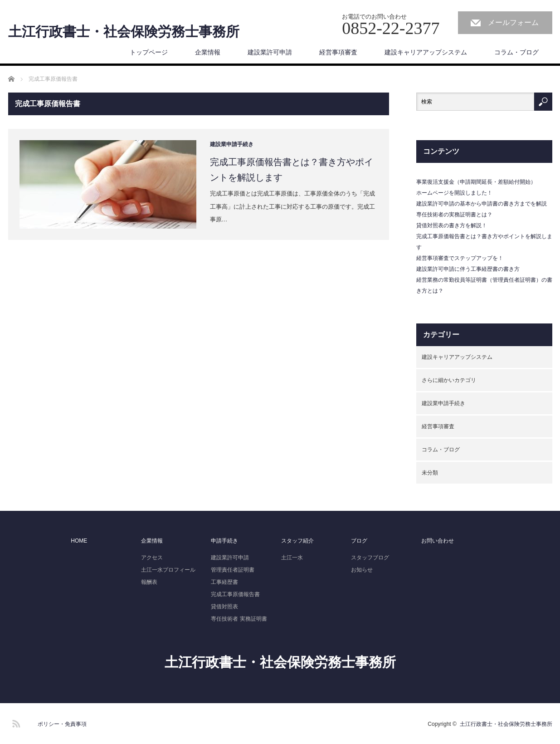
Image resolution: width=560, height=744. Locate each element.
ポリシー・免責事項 (62, 724)
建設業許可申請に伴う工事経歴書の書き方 (468, 269)
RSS (15, 722)
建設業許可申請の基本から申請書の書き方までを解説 (482, 204)
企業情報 (208, 52)
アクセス (152, 558)
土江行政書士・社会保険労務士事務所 (124, 32)
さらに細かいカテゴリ (449, 380)
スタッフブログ (370, 558)
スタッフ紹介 (297, 541)
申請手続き (224, 541)
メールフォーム (513, 22)
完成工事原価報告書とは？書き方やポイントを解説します (292, 170)
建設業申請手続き (232, 144)
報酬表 (149, 582)
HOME (79, 541)
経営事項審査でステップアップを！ (460, 258)
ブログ (359, 541)
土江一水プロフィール (168, 570)
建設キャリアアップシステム (426, 52)
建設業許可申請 (270, 52)
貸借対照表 (224, 607)
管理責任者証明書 (233, 570)
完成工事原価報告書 (235, 594)
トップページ (149, 52)
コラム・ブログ (516, 52)
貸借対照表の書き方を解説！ (452, 225)
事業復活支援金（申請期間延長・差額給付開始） (476, 182)
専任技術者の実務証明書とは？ (454, 215)
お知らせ (362, 570)
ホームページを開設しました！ (454, 193)
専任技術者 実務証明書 (239, 619)
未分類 (430, 473)
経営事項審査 (338, 52)
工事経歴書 (224, 582)
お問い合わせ (438, 541)
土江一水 (292, 558)
